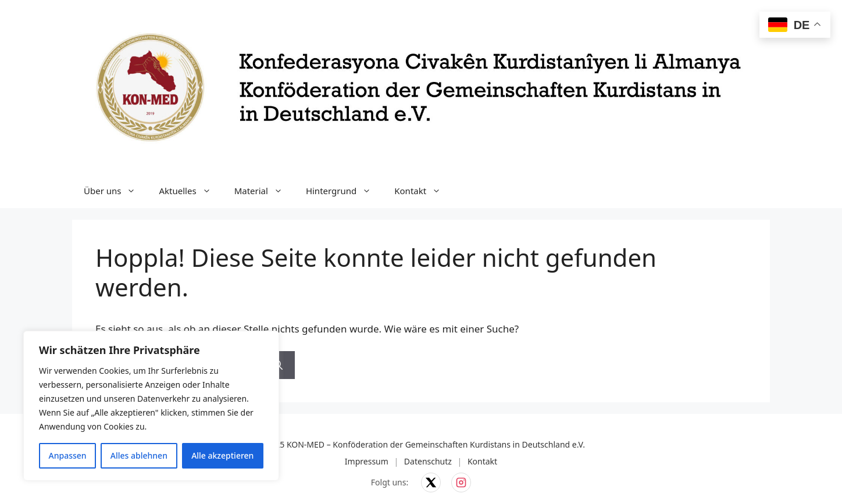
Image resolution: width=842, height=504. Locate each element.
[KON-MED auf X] (431, 482)
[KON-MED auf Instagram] (461, 482)
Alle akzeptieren (222, 455)
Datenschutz (428, 461)
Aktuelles (190, 191)
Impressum (367, 461)
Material (264, 191)
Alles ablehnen (139, 455)
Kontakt (423, 191)
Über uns (115, 191)
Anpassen (68, 455)
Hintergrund (344, 191)
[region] (151, 406)
